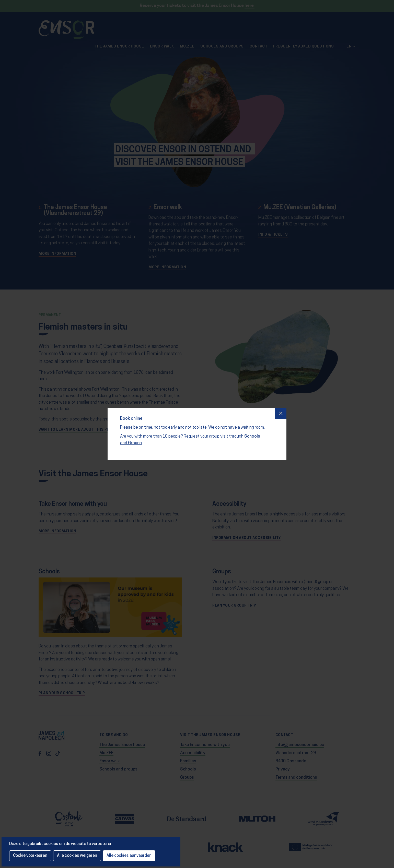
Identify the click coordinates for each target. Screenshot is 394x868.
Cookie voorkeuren (30, 856)
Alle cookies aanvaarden (129, 856)
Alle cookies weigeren (77, 856)
